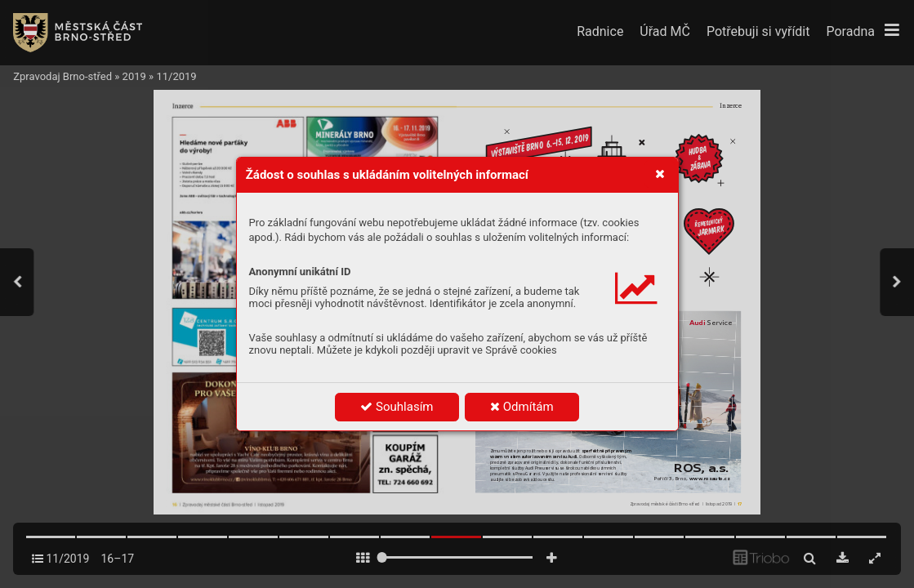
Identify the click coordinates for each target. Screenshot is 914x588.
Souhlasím (397, 407)
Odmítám (522, 407)
